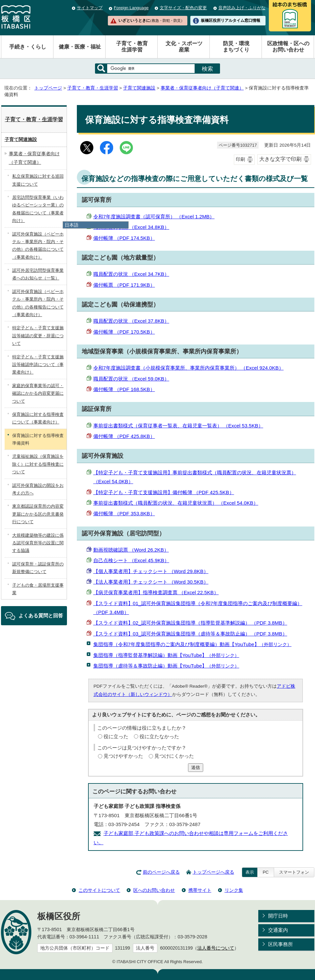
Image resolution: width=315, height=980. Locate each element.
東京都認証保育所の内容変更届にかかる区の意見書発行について (38, 514)
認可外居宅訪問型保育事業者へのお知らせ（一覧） (38, 274)
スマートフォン (294, 872)
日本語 (72, 225)
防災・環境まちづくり (236, 47)
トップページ (48, 88)
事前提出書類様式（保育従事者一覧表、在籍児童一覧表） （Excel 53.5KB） (178, 426)
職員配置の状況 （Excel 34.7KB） (131, 274)
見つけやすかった (123, 756)
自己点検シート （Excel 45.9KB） (131, 560)
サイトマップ (90, 8)
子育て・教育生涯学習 (132, 47)
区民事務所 (281, 944)
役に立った (116, 736)
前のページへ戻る (161, 872)
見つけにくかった (174, 756)
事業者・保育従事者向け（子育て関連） (202, 88)
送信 (196, 767)
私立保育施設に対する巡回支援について (38, 180)
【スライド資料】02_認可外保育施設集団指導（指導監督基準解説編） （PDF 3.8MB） (190, 623)
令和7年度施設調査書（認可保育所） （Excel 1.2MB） (154, 217)
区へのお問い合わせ (154, 890)
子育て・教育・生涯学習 (93, 88)
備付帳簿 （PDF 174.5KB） (124, 238)
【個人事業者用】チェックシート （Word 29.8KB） (151, 571)
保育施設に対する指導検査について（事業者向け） (38, 418)
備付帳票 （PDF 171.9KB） (124, 285)
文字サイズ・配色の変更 (183, 8)
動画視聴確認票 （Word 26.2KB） (131, 550)
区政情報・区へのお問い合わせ (288, 47)
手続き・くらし (28, 47)
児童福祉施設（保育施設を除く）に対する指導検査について (38, 464)
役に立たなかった (159, 736)
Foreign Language (131, 8)
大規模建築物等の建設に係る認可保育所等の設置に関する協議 (38, 543)
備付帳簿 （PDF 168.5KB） (124, 389)
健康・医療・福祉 (80, 47)
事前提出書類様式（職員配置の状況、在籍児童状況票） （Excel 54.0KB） (176, 503)
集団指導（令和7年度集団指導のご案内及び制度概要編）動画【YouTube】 (192, 644)
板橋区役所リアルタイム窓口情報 (231, 20)
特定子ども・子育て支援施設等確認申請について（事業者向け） (38, 365)
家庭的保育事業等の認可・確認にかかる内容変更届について (38, 393)
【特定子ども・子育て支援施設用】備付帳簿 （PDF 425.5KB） (164, 492)
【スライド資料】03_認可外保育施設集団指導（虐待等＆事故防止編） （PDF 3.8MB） (190, 634)
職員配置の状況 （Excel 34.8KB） (131, 227)
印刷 (240, 159)
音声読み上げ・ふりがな (242, 8)
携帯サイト (200, 890)
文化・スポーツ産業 (184, 47)
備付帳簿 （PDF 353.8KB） (124, 513)
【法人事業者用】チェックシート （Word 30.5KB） (151, 582)
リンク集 (234, 890)
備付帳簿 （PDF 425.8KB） (124, 436)
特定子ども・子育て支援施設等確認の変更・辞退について (38, 336)
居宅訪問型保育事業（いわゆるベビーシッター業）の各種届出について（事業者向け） (38, 209)
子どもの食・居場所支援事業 (38, 589)
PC (266, 872)
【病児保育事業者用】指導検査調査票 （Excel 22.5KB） (156, 592)
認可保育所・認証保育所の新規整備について (38, 568)
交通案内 (278, 930)
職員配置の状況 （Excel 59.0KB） (131, 379)
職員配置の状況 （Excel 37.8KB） (131, 321)
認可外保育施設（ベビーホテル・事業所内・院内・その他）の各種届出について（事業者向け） (38, 246)
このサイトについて (99, 890)
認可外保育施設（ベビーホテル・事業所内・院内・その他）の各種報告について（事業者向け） (38, 303)
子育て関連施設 (139, 88)
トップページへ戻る (213, 872)
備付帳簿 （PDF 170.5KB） (124, 332)
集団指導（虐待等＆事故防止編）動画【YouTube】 (166, 666)
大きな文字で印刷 (280, 159)
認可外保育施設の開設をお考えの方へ (38, 489)
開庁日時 (278, 916)
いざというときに (151, 20)
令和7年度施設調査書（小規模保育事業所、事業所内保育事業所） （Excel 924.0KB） (189, 368)
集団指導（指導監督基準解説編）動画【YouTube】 (166, 655)
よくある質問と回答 (41, 616)
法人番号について (216, 948)
